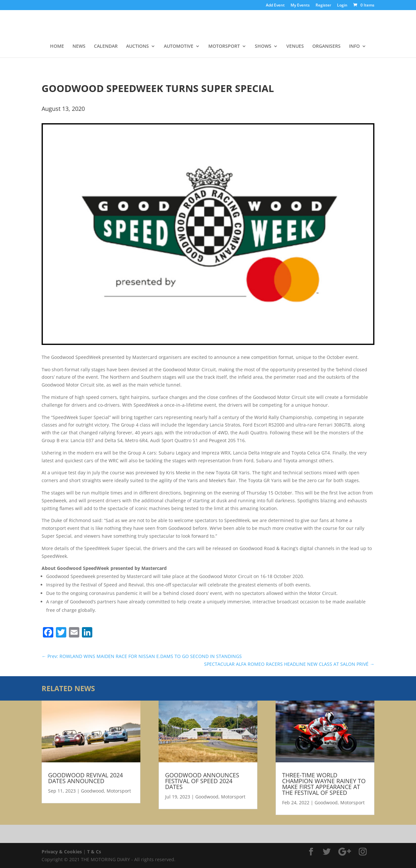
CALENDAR (106, 46)
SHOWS (263, 46)
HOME (57, 46)
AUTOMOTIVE (179, 46)
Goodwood (92, 791)
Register (323, 6)
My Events (300, 6)
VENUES (295, 46)
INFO (354, 46)
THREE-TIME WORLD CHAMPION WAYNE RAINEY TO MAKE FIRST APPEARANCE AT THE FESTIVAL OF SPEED (324, 784)
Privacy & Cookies (62, 852)
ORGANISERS (326, 46)
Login (342, 6)
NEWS (79, 46)
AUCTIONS (137, 46)
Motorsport (119, 791)
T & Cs (94, 852)
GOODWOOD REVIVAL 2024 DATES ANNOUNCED (85, 778)
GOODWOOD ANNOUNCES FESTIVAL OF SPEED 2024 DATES (202, 781)
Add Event (275, 6)
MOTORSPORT (224, 46)
